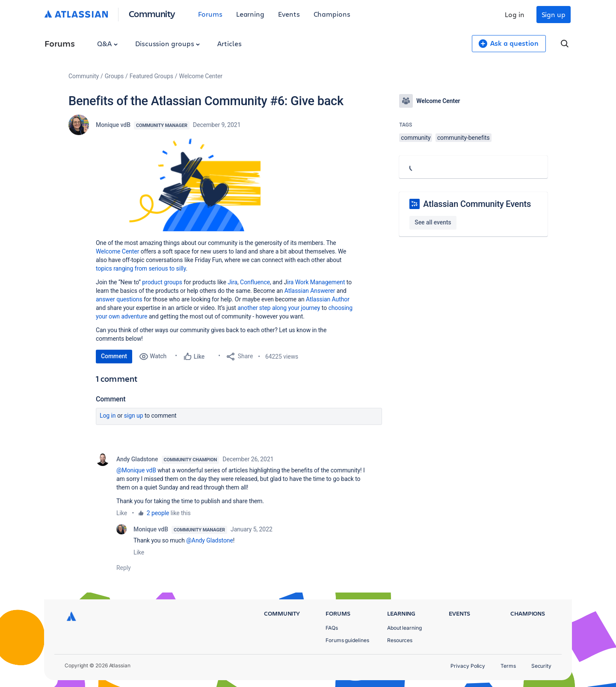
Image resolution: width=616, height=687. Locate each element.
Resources (400, 640)
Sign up (554, 14)
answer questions (119, 299)
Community (152, 13)
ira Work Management (316, 282)
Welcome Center (201, 76)
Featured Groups (151, 76)
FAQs (332, 628)
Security (541, 666)
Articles (229, 43)
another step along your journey (279, 308)
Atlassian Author (328, 299)
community (416, 138)
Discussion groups (168, 43)
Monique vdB (113, 125)
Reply (124, 568)
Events (289, 14)
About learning (404, 628)
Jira (232, 282)
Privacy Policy (468, 666)
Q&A (107, 43)
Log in (515, 14)
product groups (162, 282)
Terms (508, 666)
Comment (114, 356)
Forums (210, 14)
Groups (114, 76)
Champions (332, 14)
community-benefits (463, 138)
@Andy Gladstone (209, 540)
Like (122, 513)
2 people (158, 513)
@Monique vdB (136, 470)
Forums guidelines (347, 640)
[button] (195, 185)
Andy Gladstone (137, 459)
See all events (433, 222)
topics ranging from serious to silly (141, 268)
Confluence (255, 282)
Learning (250, 14)
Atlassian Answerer (310, 291)
